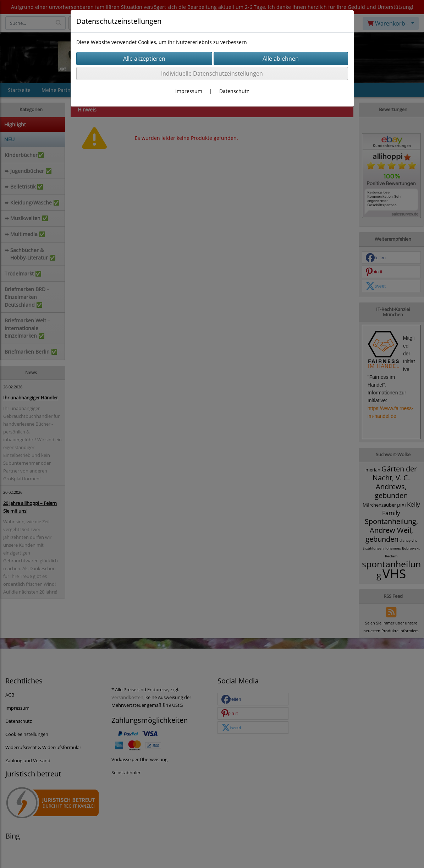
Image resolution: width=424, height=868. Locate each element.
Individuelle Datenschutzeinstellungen (212, 73)
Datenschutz (234, 91)
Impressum (189, 91)
